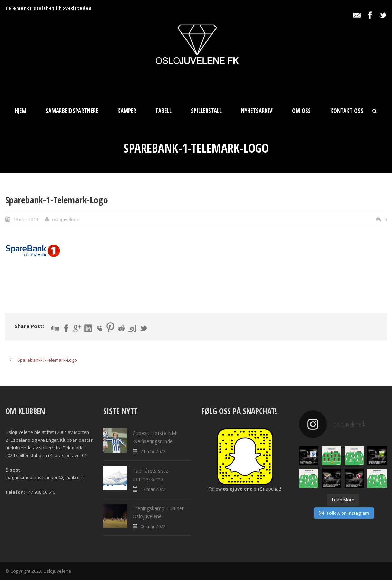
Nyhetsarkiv (257, 111)
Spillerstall (206, 111)
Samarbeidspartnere (72, 111)
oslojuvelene (66, 219)
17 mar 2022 (153, 489)
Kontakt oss (347, 111)
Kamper (127, 111)
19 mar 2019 (26, 219)
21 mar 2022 (153, 451)
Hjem (21, 111)
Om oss (301, 111)
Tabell (164, 111)
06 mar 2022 (153, 526)
